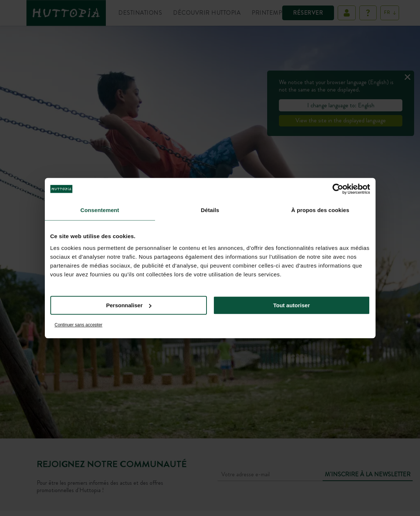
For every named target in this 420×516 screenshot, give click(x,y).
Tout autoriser (292, 305)
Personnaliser (129, 305)
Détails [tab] (210, 210)
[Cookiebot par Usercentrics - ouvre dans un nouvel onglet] (338, 189)
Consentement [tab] (100, 210)
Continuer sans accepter (79, 325)
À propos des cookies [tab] (320, 210)
